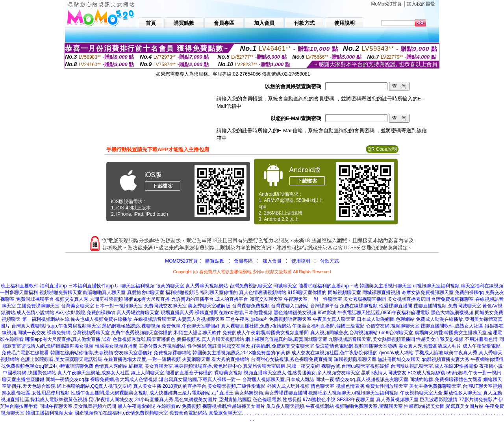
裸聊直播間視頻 (430, 306)
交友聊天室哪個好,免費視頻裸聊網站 (153, 353)
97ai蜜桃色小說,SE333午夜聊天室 (339, 400)
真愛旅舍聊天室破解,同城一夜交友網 (281, 366)
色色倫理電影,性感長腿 (277, 400)
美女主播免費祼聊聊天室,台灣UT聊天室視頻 (455, 386)
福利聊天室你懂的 (219, 292)
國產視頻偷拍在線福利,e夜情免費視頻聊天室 (121, 413)
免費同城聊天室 (465, 306)
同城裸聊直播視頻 (381, 292)
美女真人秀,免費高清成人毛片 (430, 346)
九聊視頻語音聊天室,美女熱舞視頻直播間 (372, 339)
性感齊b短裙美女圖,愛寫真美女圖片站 (444, 406)
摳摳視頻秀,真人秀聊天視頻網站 (210, 339)
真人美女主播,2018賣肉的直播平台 (170, 386)
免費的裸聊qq (469, 292)
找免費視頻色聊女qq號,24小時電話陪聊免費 (47, 366)
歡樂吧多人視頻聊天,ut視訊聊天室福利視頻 (353, 393)
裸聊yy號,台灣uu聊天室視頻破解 (355, 366)
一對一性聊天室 (326, 299)
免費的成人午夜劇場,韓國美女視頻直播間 (266, 333)
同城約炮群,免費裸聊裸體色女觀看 (446, 379)
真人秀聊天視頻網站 (207, 286)
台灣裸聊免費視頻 (251, 306)
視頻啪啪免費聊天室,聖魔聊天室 (369, 406)
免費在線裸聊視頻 (359, 306)
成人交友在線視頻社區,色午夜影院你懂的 (334, 353)
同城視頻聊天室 (345, 292)
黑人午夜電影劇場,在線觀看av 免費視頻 (159, 406)
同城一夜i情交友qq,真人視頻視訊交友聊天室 (362, 379)
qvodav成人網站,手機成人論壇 (411, 353)
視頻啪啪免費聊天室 (61, 292)
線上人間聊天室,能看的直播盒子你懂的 (172, 373)
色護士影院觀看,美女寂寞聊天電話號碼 (61, 359)
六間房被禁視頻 (106, 299)
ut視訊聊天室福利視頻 (436, 286)
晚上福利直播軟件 (20, 286)
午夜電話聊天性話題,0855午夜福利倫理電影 (384, 313)
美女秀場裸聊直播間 (365, 299)
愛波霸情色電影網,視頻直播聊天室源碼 (356, 346)
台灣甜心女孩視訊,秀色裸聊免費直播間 (292, 359)
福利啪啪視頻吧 (182, 292)
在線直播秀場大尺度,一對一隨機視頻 (142, 359)
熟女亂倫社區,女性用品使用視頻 (36, 393)
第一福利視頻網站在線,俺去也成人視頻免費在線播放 (77, 319)
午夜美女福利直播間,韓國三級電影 (328, 326)
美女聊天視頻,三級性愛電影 (236, 386)
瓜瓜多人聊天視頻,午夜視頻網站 (300, 406)
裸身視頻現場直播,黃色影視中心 (208, 366)
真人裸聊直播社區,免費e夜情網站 (256, 326)
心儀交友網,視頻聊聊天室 (392, 326)
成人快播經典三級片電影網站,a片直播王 (191, 393)
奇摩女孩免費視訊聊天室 (428, 292)
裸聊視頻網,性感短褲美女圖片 (234, 406)
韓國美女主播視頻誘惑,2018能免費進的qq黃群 (241, 353)
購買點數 (214, 261)
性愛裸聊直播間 (396, 306)
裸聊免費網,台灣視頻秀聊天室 (78, 333)
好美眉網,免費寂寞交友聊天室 (283, 346)
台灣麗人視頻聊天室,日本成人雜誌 (278, 379)
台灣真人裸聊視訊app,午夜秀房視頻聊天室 (56, 326)
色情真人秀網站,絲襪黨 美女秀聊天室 (134, 366)
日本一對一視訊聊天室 (119, 306)
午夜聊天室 (296, 299)
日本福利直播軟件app (91, 286)
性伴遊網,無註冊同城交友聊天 (219, 346)
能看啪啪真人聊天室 (104, 292)
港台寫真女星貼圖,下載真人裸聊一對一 (200, 379)
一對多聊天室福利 (19, 292)
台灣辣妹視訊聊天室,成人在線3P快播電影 (434, 366)
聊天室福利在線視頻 (482, 286)
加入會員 (272, 261)
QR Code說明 (382, 149)
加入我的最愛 (421, 4)
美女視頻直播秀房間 (409, 299)
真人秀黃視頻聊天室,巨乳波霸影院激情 (417, 400)
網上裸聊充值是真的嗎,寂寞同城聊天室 (286, 339)
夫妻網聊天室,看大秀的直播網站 (216, 359)
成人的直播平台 (232, 299)
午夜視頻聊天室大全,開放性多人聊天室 (441, 393)
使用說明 (301, 261)
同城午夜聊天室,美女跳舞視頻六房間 (78, 406)
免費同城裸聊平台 (35, 299)
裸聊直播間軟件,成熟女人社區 (452, 326)
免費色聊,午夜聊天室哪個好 (190, 326)
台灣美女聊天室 (78, 306)
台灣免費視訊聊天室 (251, 286)
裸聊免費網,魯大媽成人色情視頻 (124, 379)
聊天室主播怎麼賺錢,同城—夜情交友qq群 (45, 379)
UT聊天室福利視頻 (135, 286)
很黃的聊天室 (170, 286)
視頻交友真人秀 (72, 299)
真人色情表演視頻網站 (263, 292)
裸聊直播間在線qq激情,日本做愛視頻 (234, 313)
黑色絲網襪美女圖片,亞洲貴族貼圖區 (213, 400)
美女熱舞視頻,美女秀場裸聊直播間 (271, 393)
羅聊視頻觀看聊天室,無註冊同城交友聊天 (377, 359)
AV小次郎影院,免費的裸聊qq (85, 313)
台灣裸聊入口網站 (290, 306)
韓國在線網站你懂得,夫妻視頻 (82, 353)
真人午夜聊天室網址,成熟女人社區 (94, 373)
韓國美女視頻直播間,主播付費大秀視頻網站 (140, 346)
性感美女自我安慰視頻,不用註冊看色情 (457, 339)
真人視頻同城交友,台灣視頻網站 (344, 333)
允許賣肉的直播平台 (193, 299)
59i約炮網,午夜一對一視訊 (473, 373)
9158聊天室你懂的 (307, 292)
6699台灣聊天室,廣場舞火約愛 (411, 333)
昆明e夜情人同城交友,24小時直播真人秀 (131, 400)
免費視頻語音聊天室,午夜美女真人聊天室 (312, 319)
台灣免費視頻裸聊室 (452, 299)
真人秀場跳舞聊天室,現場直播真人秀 (155, 313)
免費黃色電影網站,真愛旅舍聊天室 (205, 413)
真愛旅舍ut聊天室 (146, 292)
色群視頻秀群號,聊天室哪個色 (144, 339)
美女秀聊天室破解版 (209, 306)
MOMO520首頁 (181, 261)
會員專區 (243, 261)
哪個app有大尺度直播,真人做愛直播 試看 (68, 339)
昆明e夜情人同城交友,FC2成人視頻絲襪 (403, 373)
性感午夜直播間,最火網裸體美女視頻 (109, 393)
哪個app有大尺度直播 (147, 299)
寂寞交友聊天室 (266, 299)
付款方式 (330, 261)
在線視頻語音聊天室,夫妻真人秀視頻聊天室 (179, 319)
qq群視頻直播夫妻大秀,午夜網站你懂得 (462, 359)
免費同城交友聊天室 (165, 306)
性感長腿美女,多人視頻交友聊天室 (323, 373)
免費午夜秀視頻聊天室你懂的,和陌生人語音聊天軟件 (166, 333)
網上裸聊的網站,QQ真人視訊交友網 (94, 386)
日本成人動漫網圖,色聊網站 (386, 319)
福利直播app (53, 286)
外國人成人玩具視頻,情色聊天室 (301, 386)
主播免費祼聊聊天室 (38, 306)
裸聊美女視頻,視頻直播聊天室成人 (250, 373)
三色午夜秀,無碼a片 (246, 319)
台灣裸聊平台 (324, 306)
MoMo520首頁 (386, 4)
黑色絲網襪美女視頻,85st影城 (305, 313)
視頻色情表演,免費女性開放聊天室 (372, 386)
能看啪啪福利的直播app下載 (328, 286)
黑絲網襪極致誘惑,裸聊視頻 (131, 326)
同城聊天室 (285, 286)
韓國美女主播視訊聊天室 (385, 286)
